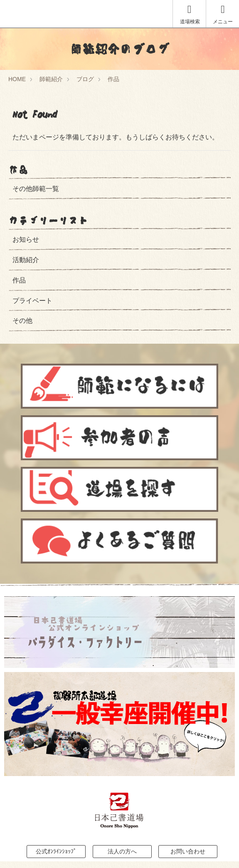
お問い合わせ (188, 851)
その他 (22, 321)
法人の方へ (122, 851)
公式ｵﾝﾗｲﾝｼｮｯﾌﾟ (56, 851)
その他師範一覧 (36, 189)
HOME (17, 79)
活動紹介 (26, 260)
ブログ (85, 79)
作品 (113, 79)
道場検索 (190, 14)
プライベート (32, 301)
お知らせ (26, 239)
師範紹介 (51, 79)
